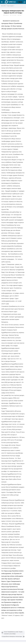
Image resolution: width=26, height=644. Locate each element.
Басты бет (3, 6)
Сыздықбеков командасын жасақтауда (12, 636)
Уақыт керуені (10, 6)
